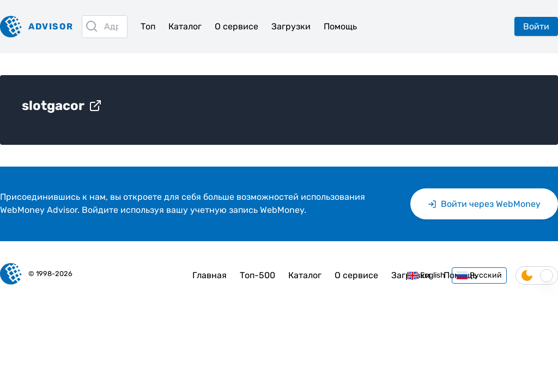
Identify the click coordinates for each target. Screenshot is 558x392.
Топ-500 (257, 275)
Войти (536, 26)
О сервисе (236, 26)
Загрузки (291, 26)
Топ (148, 26)
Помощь (340, 26)
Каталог (185, 26)
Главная (210, 275)
